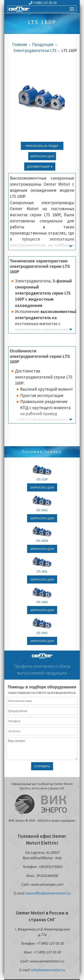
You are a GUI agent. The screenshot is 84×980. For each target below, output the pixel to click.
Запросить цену (42, 156)
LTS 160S (42, 602)
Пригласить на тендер (42, 146)
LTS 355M (42, 541)
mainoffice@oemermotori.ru (48, 893)
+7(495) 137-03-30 (43, 3)
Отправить (42, 766)
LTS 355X (42, 633)
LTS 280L (42, 571)
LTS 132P (42, 479)
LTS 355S (42, 510)
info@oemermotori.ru (48, 970)
